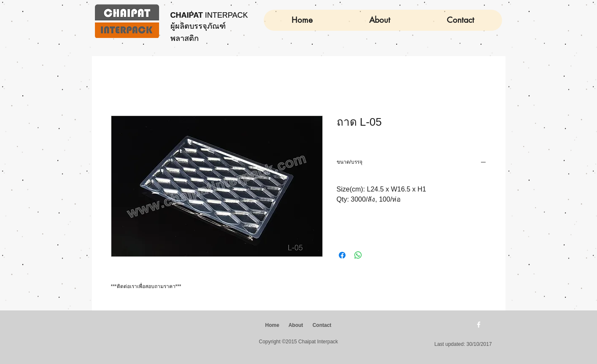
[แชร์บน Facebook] (342, 255)
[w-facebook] (479, 325)
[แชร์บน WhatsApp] (358, 255)
